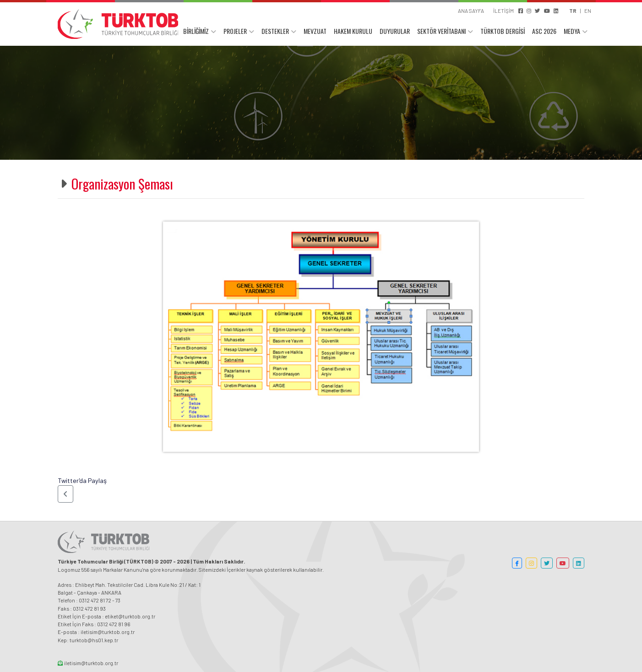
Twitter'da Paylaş (82, 480)
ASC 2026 (544, 31)
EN (588, 11)
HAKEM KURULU (353, 31)
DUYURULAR (395, 31)
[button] (65, 494)
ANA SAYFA (471, 11)
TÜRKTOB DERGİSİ (503, 31)
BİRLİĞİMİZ (196, 31)
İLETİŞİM (503, 11)
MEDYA (572, 31)
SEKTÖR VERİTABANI (441, 31)
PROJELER (235, 31)
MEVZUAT (315, 31)
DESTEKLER (275, 31)
